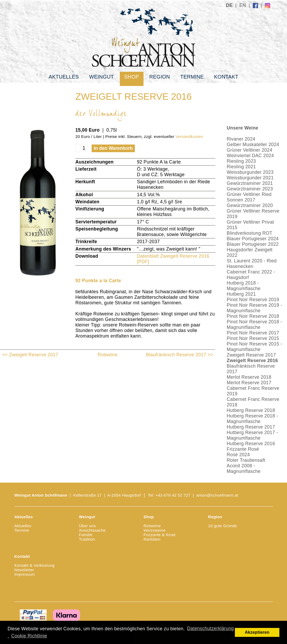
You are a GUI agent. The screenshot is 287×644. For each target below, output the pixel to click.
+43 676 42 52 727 (173, 495)
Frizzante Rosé (243, 449)
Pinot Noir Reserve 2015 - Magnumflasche (254, 347)
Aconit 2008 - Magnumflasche (244, 468)
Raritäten (152, 539)
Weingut (102, 77)
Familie (86, 535)
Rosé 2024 (238, 455)
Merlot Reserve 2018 (249, 377)
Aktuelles (64, 77)
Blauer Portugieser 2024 (253, 239)
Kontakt (226, 77)
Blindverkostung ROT (249, 233)
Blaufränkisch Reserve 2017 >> (180, 355)
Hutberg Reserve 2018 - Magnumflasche (252, 419)
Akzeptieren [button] (257, 632)
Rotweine (108, 355)
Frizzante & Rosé (160, 535)
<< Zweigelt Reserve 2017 (30, 355)
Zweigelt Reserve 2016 (252, 361)
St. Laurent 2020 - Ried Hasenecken (252, 264)
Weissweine (155, 530)
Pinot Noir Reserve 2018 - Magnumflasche (254, 325)
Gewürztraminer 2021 (250, 183)
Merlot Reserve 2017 (249, 383)
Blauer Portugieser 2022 (253, 244)
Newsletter (24, 570)
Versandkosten (189, 136)
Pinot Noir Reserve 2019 (253, 300)
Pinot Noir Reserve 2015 (253, 338)
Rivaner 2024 (241, 139)
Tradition (87, 539)
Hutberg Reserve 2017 (251, 427)
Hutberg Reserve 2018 (251, 410)
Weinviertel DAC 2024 (250, 156)
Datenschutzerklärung (211, 628)
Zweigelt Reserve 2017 (251, 355)
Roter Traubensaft (246, 460)
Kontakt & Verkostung (34, 565)
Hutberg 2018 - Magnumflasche (244, 286)
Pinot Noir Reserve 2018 (253, 316)
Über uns (87, 526)
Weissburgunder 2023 (250, 172)
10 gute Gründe (222, 526)
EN (243, 5)
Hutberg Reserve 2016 (251, 444)
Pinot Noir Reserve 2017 (253, 333)
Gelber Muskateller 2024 (253, 145)
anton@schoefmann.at (217, 495)
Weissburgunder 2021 (250, 178)
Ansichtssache (92, 530)
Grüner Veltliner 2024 (249, 150)
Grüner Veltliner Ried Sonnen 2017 (249, 197)
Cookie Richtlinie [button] (29, 636)
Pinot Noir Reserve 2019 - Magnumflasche (254, 308)
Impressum (25, 574)
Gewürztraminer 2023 (250, 189)
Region (160, 77)
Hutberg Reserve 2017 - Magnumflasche (252, 435)
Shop (132, 77)
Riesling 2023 (241, 161)
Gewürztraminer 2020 (250, 205)
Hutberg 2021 (241, 294)
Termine (192, 77)
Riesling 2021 (241, 167)
